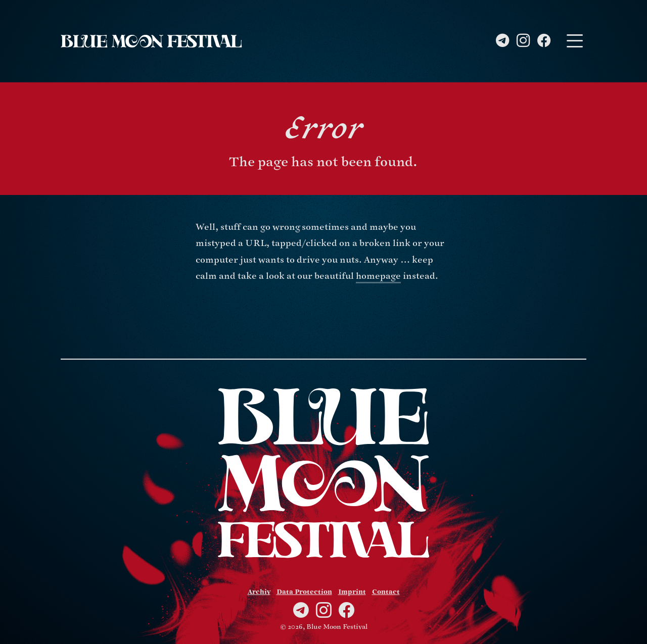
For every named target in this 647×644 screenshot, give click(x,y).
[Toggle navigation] (575, 41)
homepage (378, 276)
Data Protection (304, 592)
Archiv (259, 592)
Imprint (352, 592)
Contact (386, 592)
